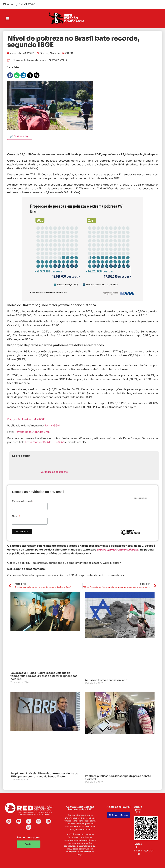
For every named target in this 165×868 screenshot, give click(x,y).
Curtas (44, 53)
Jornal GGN (52, 426)
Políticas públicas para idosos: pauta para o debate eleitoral (118, 778)
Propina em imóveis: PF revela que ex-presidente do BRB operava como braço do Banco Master (44, 775)
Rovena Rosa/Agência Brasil (33, 432)
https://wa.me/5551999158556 (45, 442)
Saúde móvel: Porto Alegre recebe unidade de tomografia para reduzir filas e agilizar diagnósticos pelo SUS (44, 676)
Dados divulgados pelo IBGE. (26, 419)
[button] (7, 18)
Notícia (55, 53)
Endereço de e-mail (23, 501)
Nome (16, 516)
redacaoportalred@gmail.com (117, 550)
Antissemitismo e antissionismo (106, 680)
